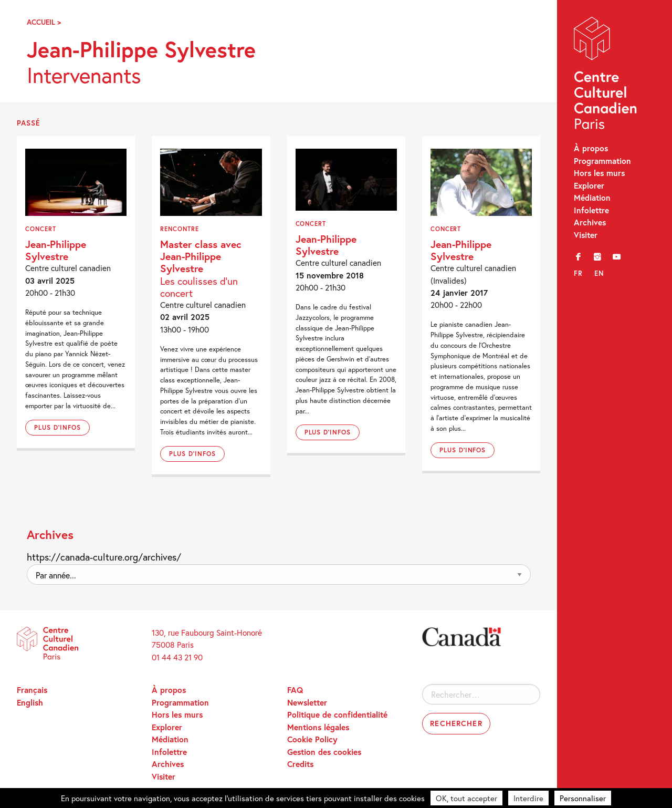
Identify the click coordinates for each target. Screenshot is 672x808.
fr (578, 273)
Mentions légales (318, 727)
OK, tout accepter (466, 798)
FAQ (295, 690)
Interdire (528, 798)
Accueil (41, 22)
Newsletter (307, 702)
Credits (300, 764)
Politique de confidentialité (337, 714)
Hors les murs (599, 173)
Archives (590, 222)
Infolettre (591, 210)
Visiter (586, 235)
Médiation (592, 198)
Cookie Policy (312, 739)
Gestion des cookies (324, 752)
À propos (591, 148)
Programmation (602, 161)
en (599, 273)
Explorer (589, 185)
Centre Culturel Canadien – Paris (606, 75)
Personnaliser (583, 798)
